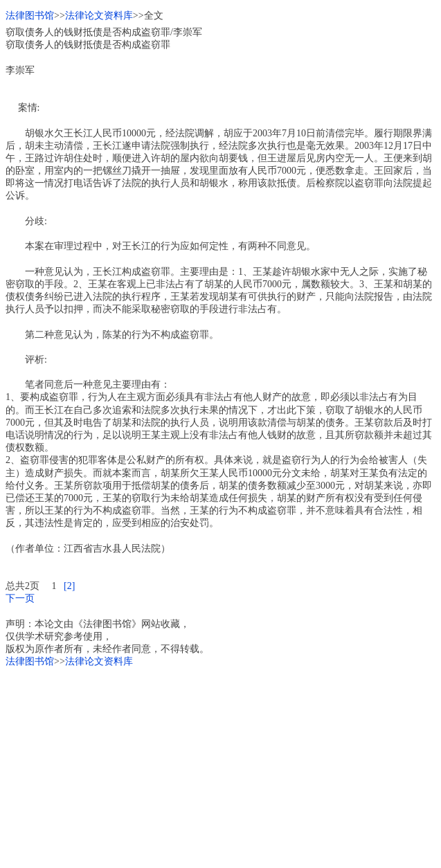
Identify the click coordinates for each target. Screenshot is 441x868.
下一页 (20, 598)
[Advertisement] (220, 766)
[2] (69, 586)
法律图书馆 (30, 16)
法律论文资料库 (99, 16)
